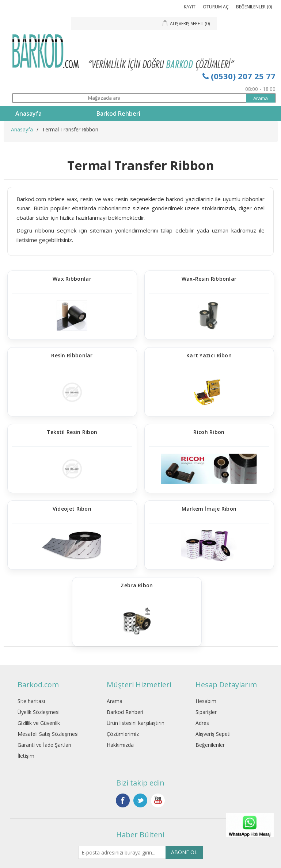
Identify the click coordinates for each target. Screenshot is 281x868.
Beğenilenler (210, 745)
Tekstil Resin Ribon (72, 432)
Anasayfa (29, 114)
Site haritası (31, 701)
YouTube (158, 800)
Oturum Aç (216, 7)
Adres (202, 723)
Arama (115, 701)
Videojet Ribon (72, 509)
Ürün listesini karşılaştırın (136, 723)
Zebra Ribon (137, 586)
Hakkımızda (120, 745)
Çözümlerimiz (123, 734)
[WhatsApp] (250, 837)
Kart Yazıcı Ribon (209, 356)
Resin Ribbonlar (72, 356)
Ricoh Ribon (209, 432)
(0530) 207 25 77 (239, 76)
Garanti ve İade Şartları (44, 745)
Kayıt (190, 7)
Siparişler (206, 712)
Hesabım (206, 701)
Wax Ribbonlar (72, 279)
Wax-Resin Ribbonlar (209, 279)
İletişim (26, 756)
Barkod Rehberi (118, 114)
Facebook (123, 800)
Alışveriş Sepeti (213, 734)
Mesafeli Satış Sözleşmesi (48, 734)
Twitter (140, 800)
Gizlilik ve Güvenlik (39, 723)
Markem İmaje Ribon (209, 509)
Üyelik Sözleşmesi (39, 712)
